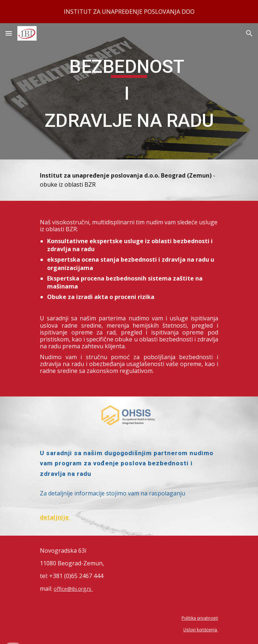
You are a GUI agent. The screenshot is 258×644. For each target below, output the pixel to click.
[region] (129, 12)
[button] (9, 33)
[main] (129, 91)
